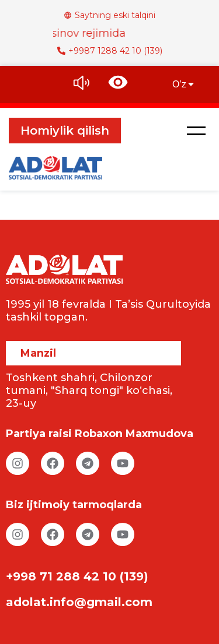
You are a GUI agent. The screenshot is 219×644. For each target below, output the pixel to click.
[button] (196, 131)
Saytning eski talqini (109, 15)
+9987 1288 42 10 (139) (110, 51)
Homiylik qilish (65, 131)
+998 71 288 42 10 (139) (77, 576)
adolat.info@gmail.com (79, 602)
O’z (184, 84)
